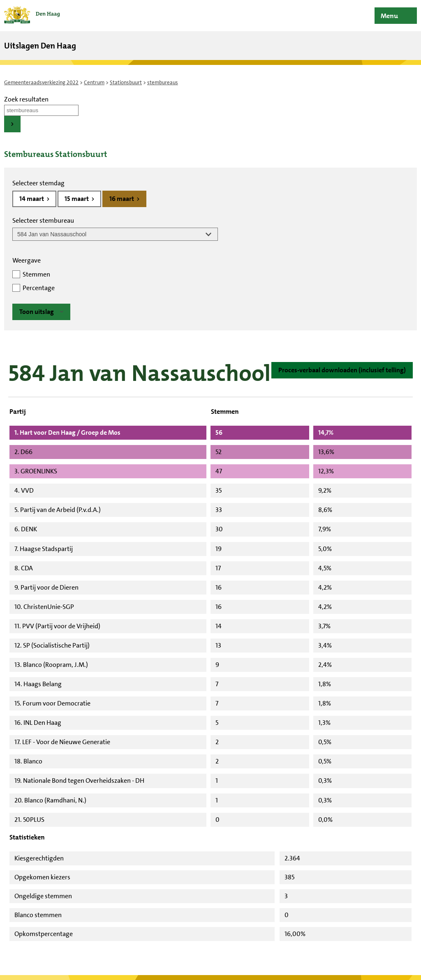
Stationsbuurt (126, 82)
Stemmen (36, 274)
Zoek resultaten (26, 99)
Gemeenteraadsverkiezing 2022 (41, 82)
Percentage (39, 288)
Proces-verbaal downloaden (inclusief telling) (342, 370)
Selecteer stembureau (43, 220)
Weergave (27, 260)
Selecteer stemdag (38, 183)
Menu (389, 16)
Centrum (94, 82)
